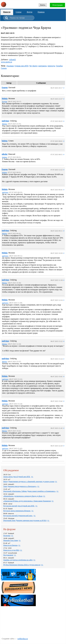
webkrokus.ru (23, 639)
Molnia (5, 99)
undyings (5, 121)
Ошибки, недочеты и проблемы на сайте (18, 560)
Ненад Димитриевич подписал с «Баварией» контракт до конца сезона (29, 481)
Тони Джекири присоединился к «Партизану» (20, 486)
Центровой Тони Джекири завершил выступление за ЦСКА (25, 520)
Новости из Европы (10, 545)
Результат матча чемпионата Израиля (17, 511)
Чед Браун (33, 66)
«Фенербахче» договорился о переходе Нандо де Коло (23, 496)
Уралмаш (10, 66)
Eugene (5, 88)
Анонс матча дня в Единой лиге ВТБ (17, 477)
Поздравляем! (8, 555)
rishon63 (13, 60)
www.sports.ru (6, 62)
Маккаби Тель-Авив (11, 540)
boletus (5, 141)
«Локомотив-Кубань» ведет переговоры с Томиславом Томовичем (27, 501)
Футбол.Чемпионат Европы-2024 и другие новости (22, 565)
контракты (42, 66)
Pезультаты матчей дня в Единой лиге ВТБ (19, 506)
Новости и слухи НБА (11, 550)
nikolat (5, 154)
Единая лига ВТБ (22, 66)
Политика (7, 535)
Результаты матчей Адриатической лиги (18, 515)
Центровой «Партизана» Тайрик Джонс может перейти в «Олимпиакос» (30, 491)
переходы (51, 66)
